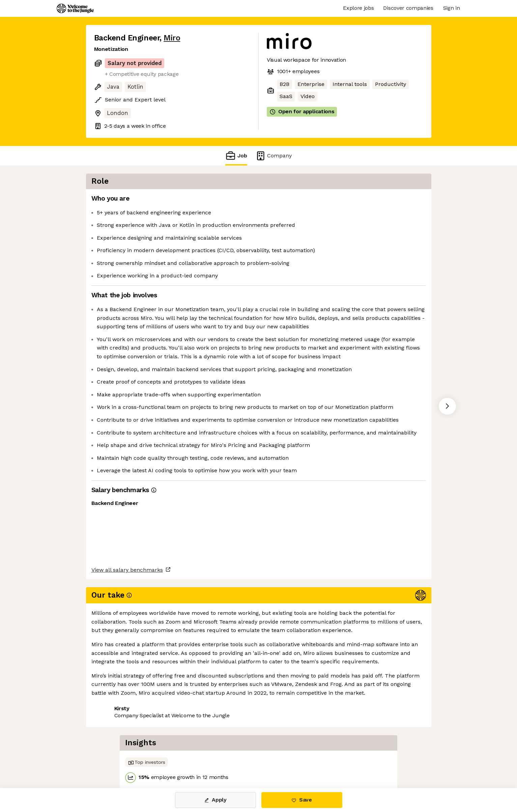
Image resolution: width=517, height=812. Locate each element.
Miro (172, 38)
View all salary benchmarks (127, 734)
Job (236, 156)
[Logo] (75, 8)
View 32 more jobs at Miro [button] (175, 760)
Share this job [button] (113, 760)
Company (274, 156)
